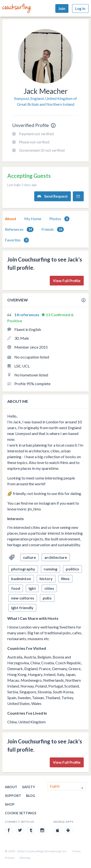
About (11, 219)
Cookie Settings (21, 813)
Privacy (10, 858)
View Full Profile (67, 281)
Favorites (17, 240)
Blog (31, 796)
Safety (29, 787)
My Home (33, 219)
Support (13, 796)
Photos (59, 219)
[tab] (11, 219)
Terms (76, 851)
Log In (80, 8)
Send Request (53, 196)
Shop (10, 804)
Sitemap (25, 858)
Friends (53, 229)
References (19, 229)
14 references (27, 315)
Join (62, 8)
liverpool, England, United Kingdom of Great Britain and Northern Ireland (45, 101)
